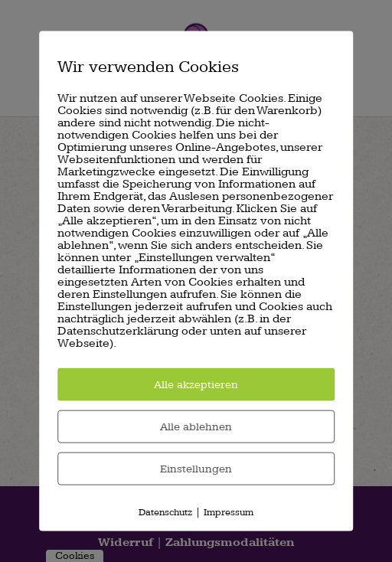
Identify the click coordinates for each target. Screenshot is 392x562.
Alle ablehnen (196, 427)
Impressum (229, 512)
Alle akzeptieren (196, 385)
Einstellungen (196, 469)
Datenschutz (165, 512)
